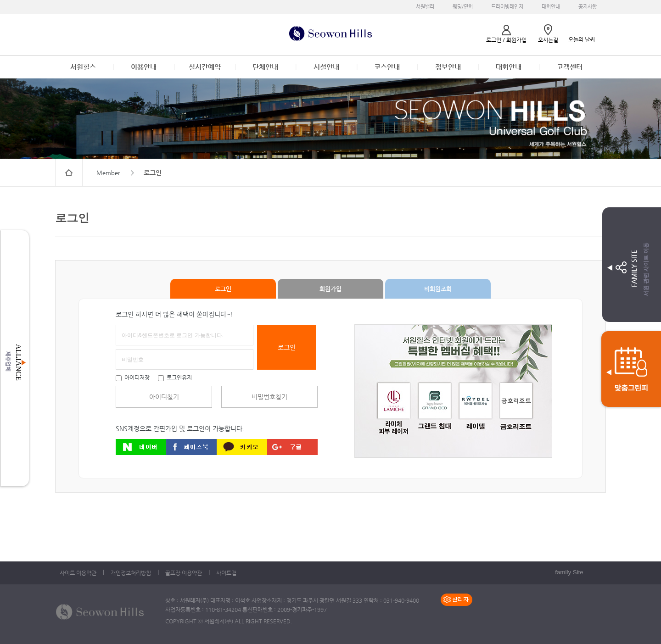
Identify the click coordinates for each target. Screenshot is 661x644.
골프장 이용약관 (184, 573)
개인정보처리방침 (131, 573)
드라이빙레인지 (507, 7)
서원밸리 (425, 7)
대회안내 (551, 7)
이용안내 (144, 67)
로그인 (223, 289)
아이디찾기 (164, 397)
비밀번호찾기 (269, 397)
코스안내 (387, 67)
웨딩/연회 (463, 7)
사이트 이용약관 (78, 573)
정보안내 (448, 67)
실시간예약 (205, 67)
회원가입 (330, 289)
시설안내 (326, 67)
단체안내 (265, 67)
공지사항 (588, 7)
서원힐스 (83, 67)
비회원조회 (438, 289)
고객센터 (570, 67)
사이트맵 (226, 573)
